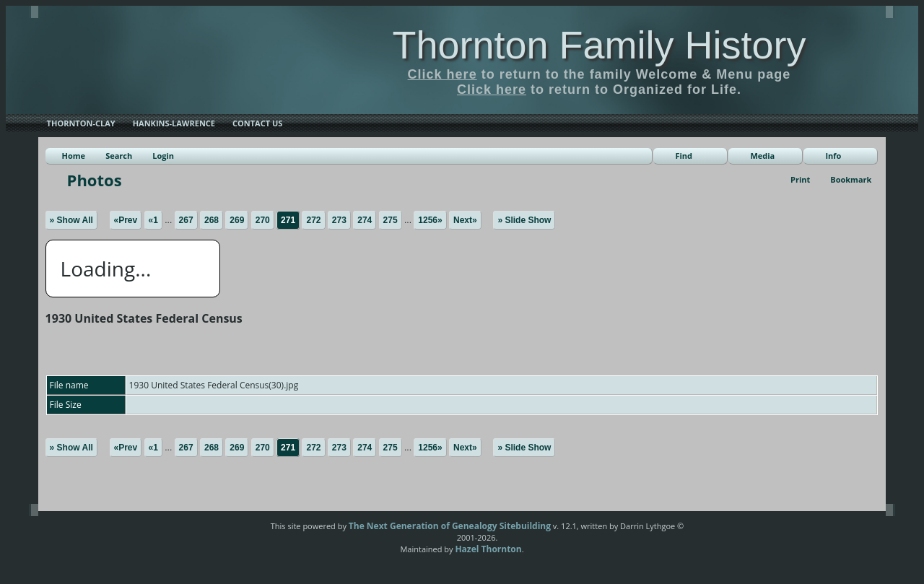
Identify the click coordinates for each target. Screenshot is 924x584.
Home (74, 156)
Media (762, 156)
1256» (430, 220)
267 (186, 220)
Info (833, 156)
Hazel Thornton (488, 549)
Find (684, 156)
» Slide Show (524, 220)
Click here (443, 74)
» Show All (71, 220)
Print (800, 179)
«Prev (126, 220)
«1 (153, 220)
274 (365, 220)
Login (163, 156)
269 (237, 220)
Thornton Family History (599, 45)
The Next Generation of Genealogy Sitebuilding (450, 526)
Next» (465, 220)
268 (212, 220)
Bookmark (851, 179)
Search (119, 156)
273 (339, 220)
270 (263, 220)
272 (313, 220)
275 (391, 220)
